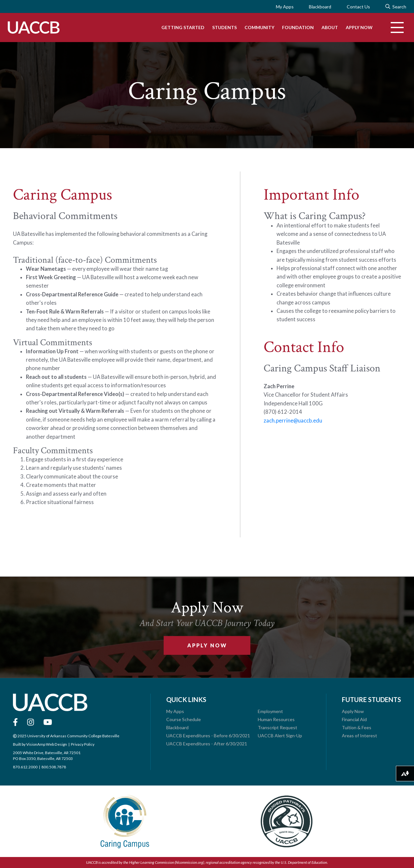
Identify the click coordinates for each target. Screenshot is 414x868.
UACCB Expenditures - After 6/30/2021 (207, 744)
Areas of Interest (360, 736)
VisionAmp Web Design (46, 744)
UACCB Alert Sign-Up (280, 736)
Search (396, 7)
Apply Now (353, 711)
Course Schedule (184, 719)
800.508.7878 (54, 767)
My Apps (284, 7)
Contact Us (358, 7)
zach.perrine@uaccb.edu (293, 421)
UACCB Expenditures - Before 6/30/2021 (208, 736)
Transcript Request (278, 727)
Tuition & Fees (357, 727)
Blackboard (320, 7)
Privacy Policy (82, 744)
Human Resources (276, 719)
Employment (270, 711)
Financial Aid (354, 719)
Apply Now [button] (207, 645)
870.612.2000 (25, 767)
